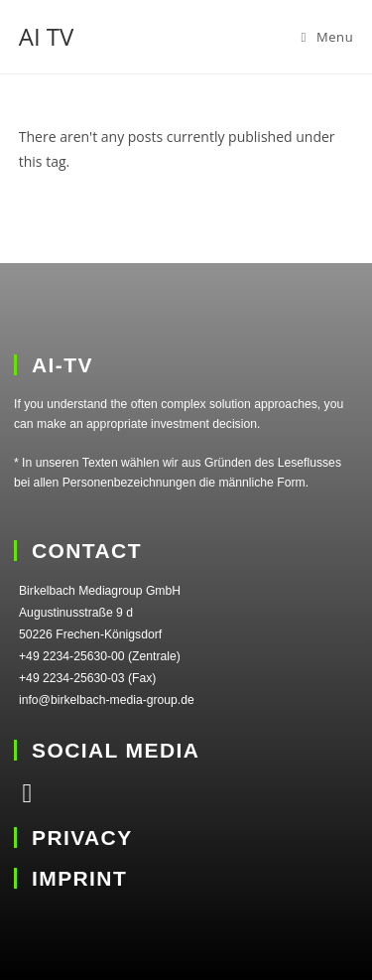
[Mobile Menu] (328, 37)
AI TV (47, 36)
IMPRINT (79, 878)
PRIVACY (82, 838)
